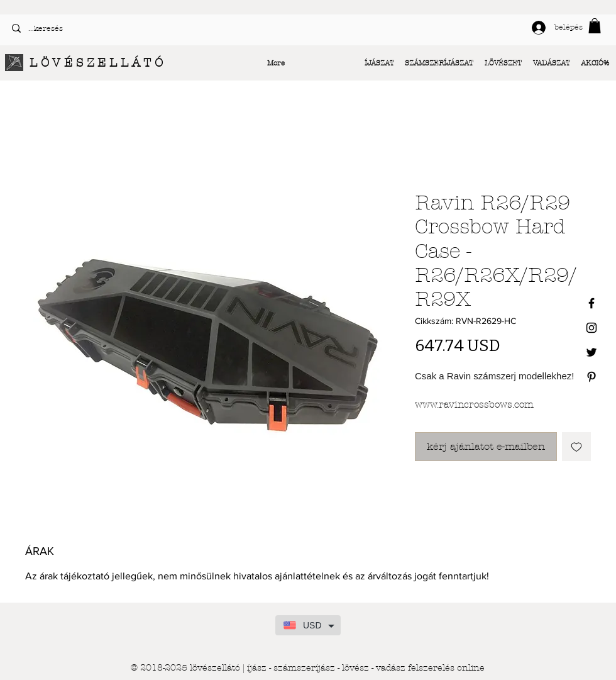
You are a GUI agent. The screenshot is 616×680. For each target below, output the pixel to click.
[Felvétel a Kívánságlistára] (576, 447)
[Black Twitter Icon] (591, 352)
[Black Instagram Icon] (591, 328)
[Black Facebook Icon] (591, 303)
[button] (595, 26)
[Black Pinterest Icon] (591, 377)
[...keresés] (155, 28)
